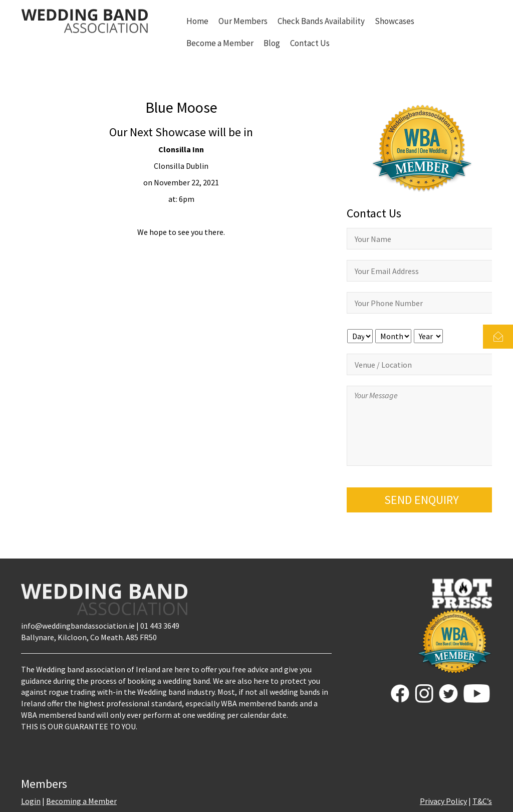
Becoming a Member (81, 801)
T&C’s (482, 801)
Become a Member (220, 43)
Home (197, 21)
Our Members (243, 21)
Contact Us (310, 43)
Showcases (395, 21)
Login (31, 801)
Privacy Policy (443, 801)
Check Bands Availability (321, 21)
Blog (272, 43)
